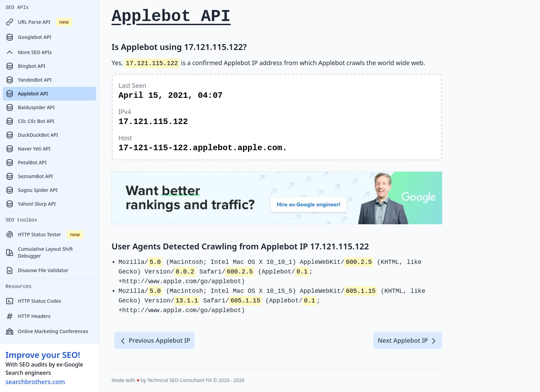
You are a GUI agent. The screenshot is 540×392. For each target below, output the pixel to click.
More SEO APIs (29, 52)
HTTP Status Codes (33, 301)
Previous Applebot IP (154, 341)
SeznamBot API (29, 176)
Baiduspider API (30, 107)
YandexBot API (29, 80)
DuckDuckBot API (32, 135)
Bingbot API (25, 66)
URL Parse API (39, 22)
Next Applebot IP (408, 341)
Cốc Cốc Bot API (30, 121)
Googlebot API (28, 37)
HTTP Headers (28, 316)
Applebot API (27, 94)
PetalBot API (26, 163)
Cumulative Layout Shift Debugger (39, 252)
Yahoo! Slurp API (31, 204)
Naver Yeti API (28, 149)
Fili (209, 380)
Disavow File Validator (37, 270)
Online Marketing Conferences (47, 331)
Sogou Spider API (32, 190)
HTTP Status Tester (44, 235)
